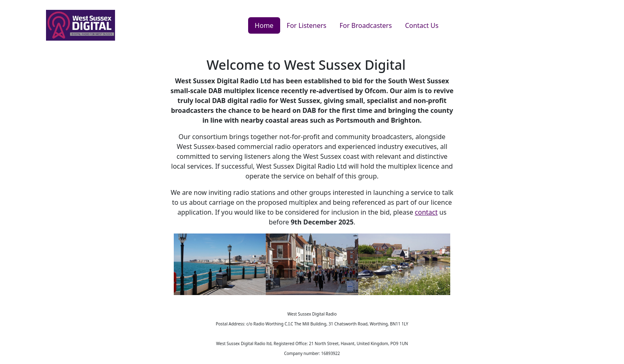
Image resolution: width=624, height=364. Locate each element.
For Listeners (307, 25)
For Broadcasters (366, 25)
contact (426, 212)
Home (264, 25)
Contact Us (422, 25)
